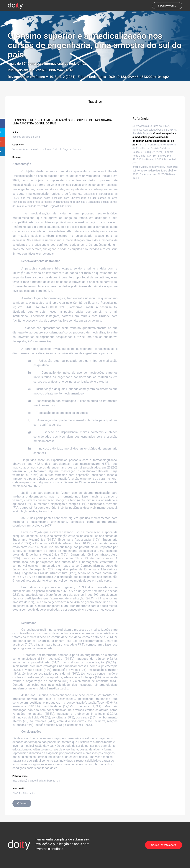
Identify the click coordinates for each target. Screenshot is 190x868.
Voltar (22, 803)
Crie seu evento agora (164, 845)
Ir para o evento (167, 6)
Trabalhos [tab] (95, 102)
